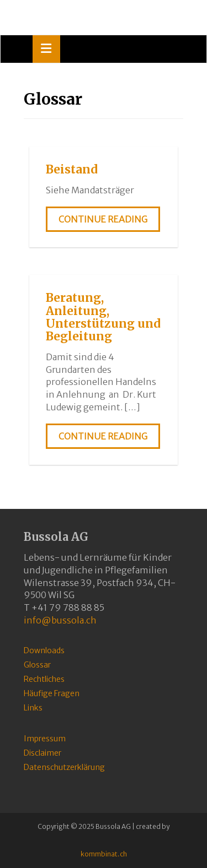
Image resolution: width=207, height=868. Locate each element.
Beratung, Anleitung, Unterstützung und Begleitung (103, 317)
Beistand (72, 169)
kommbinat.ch (104, 854)
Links (33, 708)
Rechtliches (44, 679)
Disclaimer (43, 753)
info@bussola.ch (60, 620)
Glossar (37, 665)
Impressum (45, 739)
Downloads (44, 650)
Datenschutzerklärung (64, 767)
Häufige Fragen (52, 693)
